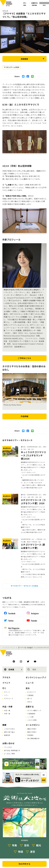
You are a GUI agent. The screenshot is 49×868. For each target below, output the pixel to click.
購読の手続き (32, 729)
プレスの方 (8, 747)
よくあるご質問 (9, 754)
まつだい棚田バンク (34, 710)
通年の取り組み (9, 732)
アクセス (6, 677)
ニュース (30, 683)
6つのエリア (32, 692)
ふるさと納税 (32, 720)
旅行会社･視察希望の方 (12, 750)
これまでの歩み (9, 729)
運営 (33, 852)
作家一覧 (7, 714)
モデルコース (9, 698)
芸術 (27, 845)
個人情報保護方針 (34, 738)
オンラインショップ (35, 677)
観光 (39, 845)
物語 (21, 852)
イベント (5, 11)
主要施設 (31, 695)
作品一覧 (7, 710)
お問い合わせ (8, 743)
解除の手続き (32, 732)
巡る (28, 688)
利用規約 (31, 735)
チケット (7, 692)
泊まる (30, 702)
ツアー (6, 695)
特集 (15, 845)
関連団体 (7, 735)
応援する (30, 707)
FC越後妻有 (31, 714)
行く (4, 688)
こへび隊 (31, 717)
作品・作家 (7, 707)
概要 (4, 725)
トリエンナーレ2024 (11, 67)
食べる (30, 698)
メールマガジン (33, 725)
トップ (5, 648)
